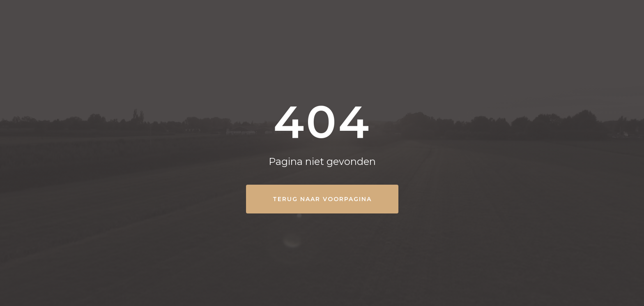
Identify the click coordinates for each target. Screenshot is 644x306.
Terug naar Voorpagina (322, 199)
